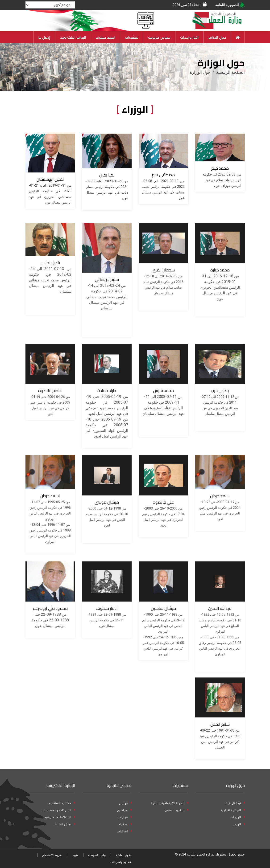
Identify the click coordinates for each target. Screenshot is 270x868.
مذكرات (124, 824)
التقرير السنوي (176, 810)
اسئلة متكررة (106, 37)
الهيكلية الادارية (233, 810)
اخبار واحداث (189, 37)
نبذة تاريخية (235, 803)
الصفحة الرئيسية (230, 72)
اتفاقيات (124, 831)
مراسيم (124, 810)
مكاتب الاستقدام (62, 803)
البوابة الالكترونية (73, 37)
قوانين (125, 803)
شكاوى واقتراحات (121, 862)
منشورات (132, 37)
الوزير (239, 824)
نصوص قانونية (159, 37)
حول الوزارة (217, 37)
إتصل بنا (44, 37)
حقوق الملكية (124, 855)
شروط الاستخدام (52, 855)
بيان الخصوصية (97, 855)
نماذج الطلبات (64, 824)
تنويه (75, 855)
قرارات (125, 817)
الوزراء (238, 817)
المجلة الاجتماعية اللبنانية (170, 803)
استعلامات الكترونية (60, 817)
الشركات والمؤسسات (58, 810)
